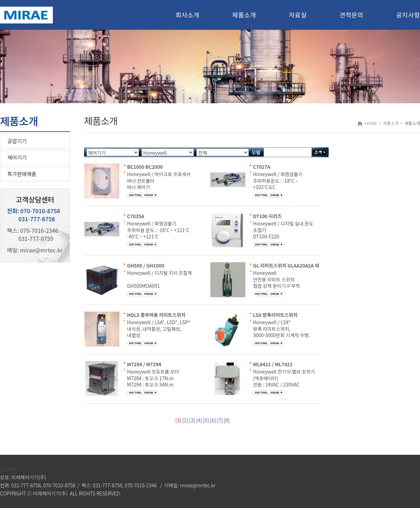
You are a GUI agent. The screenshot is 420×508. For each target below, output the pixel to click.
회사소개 (187, 15)
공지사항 (408, 15)
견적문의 (351, 15)
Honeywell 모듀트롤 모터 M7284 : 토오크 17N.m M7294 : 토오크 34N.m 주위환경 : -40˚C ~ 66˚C (153, 381)
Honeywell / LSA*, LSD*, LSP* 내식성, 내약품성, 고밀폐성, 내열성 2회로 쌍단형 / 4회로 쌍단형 (159, 332)
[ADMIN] (9, 469)
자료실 (298, 15)
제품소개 (244, 15)
